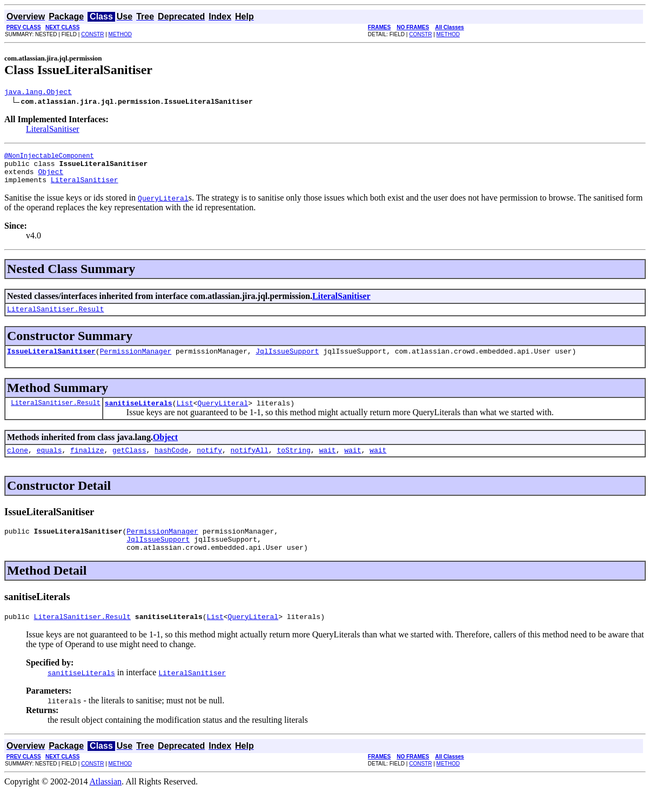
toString (293, 464)
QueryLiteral (223, 416)
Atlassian (106, 803)
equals (49, 464)
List (185, 416)
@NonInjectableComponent (49, 159)
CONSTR (92, 34)
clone (18, 464)
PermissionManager (136, 362)
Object (51, 178)
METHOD (120, 34)
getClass (129, 464)
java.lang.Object (38, 93)
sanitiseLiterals (139, 416)
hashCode (171, 464)
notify (209, 464)
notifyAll (250, 464)
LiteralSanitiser (53, 131)
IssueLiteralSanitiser (51, 362)
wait (327, 464)
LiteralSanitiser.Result (55, 318)
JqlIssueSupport (287, 362)
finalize (87, 464)
